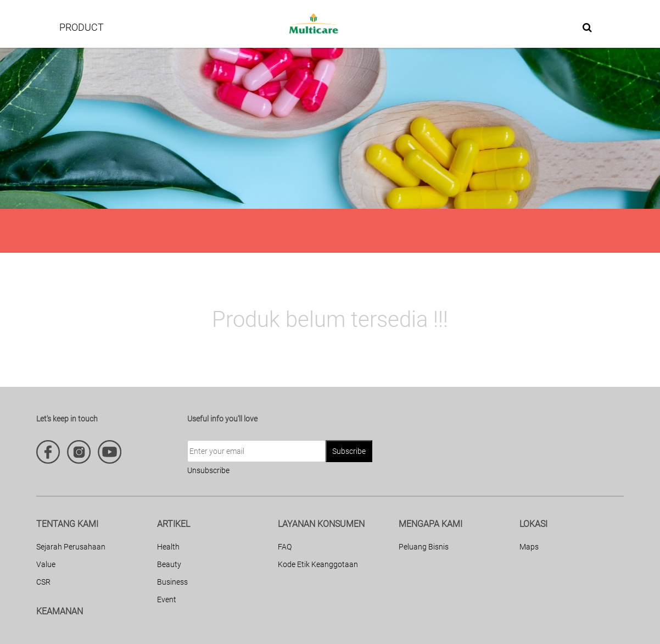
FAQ (285, 547)
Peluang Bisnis (424, 547)
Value (46, 564)
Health (168, 547)
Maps (529, 547)
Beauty (169, 564)
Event (167, 599)
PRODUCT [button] (82, 27)
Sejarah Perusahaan (71, 547)
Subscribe (349, 451)
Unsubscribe (208, 470)
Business (172, 582)
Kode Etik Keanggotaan (318, 564)
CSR (43, 582)
